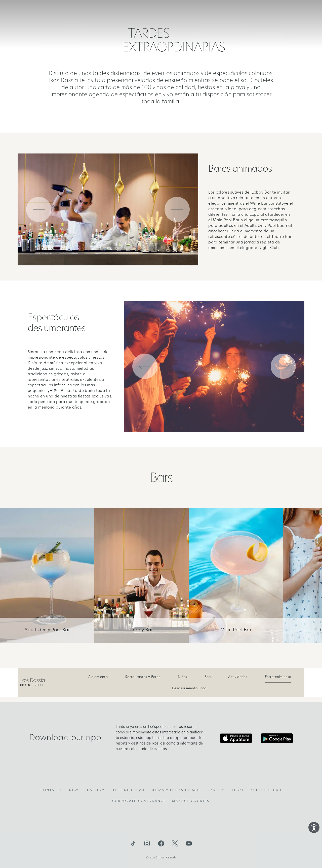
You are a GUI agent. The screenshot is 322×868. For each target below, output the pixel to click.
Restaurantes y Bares (143, 677)
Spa (208, 677)
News (75, 790)
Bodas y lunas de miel (176, 790)
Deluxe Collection (192, 11)
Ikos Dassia (32, 681)
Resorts (157, 11)
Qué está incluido (124, 11)
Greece (32, 685)
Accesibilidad (266, 790)
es (291, 11)
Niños (183, 677)
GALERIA (251, 11)
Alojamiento (98, 677)
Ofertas (227, 11)
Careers (217, 790)
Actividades (238, 677)
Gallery (96, 790)
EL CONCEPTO (86, 11)
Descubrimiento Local (190, 688)
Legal (238, 790)
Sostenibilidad (128, 790)
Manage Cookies (191, 801)
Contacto (52, 790)
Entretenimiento (278, 677)
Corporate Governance (139, 801)
